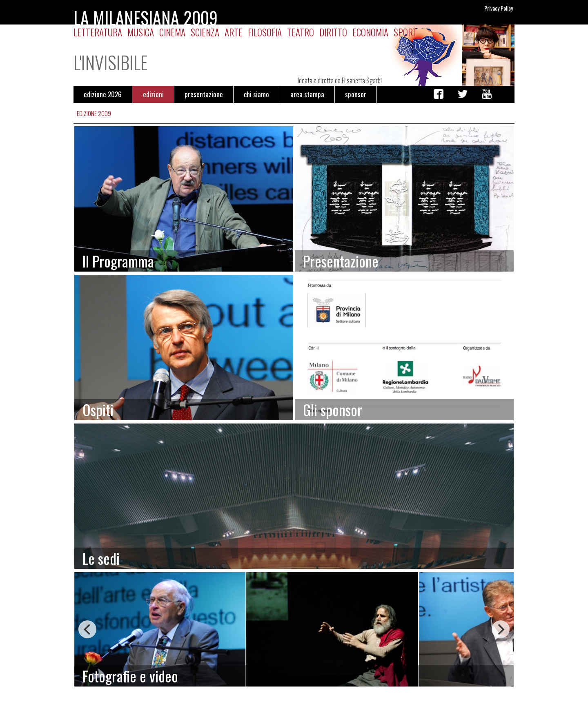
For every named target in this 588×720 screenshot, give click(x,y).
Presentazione (341, 261)
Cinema (172, 32)
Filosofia (265, 32)
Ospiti (98, 409)
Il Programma (118, 261)
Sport (405, 32)
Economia (370, 32)
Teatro (301, 32)
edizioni (153, 94)
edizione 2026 (103, 94)
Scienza (205, 32)
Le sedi (101, 558)
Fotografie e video (130, 676)
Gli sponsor (333, 409)
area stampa (307, 94)
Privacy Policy (499, 8)
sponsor (356, 94)
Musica (141, 32)
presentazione (204, 94)
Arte (234, 32)
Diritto (333, 32)
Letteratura (98, 32)
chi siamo (256, 94)
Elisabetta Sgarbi (362, 80)
